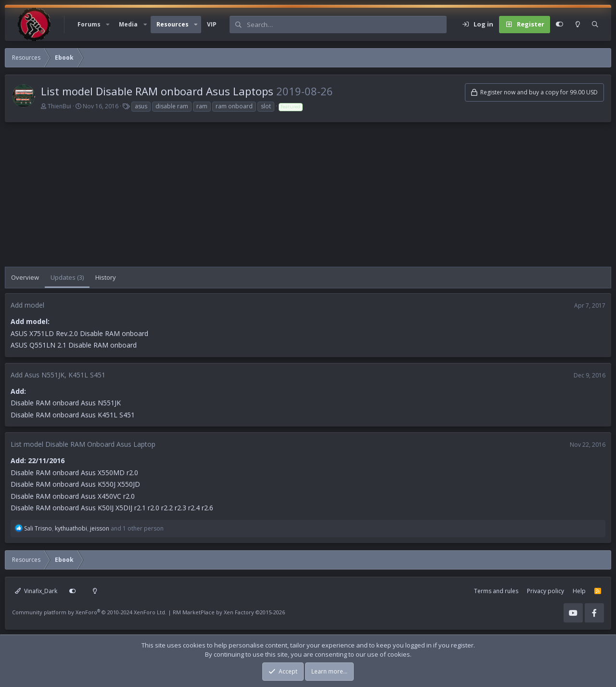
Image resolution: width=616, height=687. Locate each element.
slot (266, 106)
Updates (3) (67, 277)
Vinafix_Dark (36, 591)
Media (128, 24)
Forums (89, 24)
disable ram (172, 106)
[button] (108, 25)
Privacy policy (545, 591)
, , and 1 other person (94, 528)
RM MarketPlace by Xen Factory (229, 612)
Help (579, 591)
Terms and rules (496, 591)
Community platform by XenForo (89, 612)
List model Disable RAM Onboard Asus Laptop (83, 444)
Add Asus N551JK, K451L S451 (58, 375)
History (106, 277)
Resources (173, 24)
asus (141, 106)
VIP (212, 24)
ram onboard (234, 106)
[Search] (346, 25)
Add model (27, 305)
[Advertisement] (294, 199)
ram (202, 106)
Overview (25, 277)
